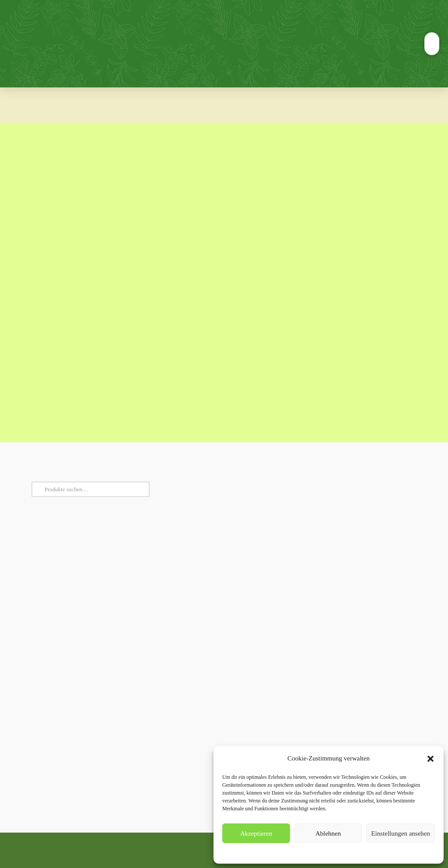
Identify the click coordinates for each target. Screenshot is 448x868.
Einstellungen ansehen (401, 833)
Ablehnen (328, 833)
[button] (430, 759)
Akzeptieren (256, 833)
